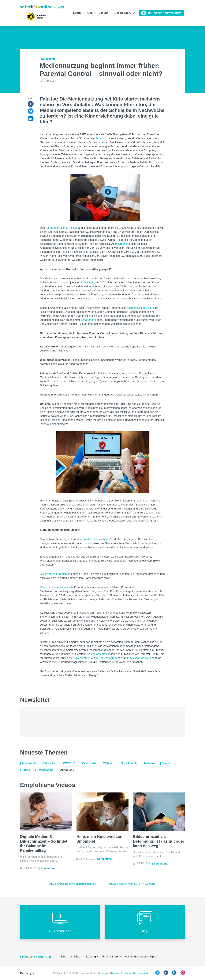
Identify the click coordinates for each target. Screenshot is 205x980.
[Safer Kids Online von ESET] (42, 7)
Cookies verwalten (142, 973)
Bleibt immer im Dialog (53, 574)
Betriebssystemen (96, 654)
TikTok (100, 658)
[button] (60, 922)
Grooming (124, 244)
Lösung (105, 13)
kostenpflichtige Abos (140, 308)
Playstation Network (139, 658)
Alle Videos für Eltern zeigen (132, 884)
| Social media (128, 763)
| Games (165, 763)
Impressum (105, 973)
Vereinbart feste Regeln (54, 587)
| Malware (149, 763)
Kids (92, 13)
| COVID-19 (69, 763)
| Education (49, 763)
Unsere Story (125, 13)
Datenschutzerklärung (122, 973)
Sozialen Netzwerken (78, 658)
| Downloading (44, 770)
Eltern (79, 13)
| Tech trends (28, 763)
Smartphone (103, 138)
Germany (27, 973)
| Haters (25, 770)
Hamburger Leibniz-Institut (61, 228)
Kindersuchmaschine (96, 539)
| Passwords (89, 763)
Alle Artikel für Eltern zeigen (73, 884)
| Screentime (48, 59)
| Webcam (108, 763)
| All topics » (67, 770)
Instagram (111, 658)
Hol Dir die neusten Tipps (141, 957)
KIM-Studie (88, 283)
